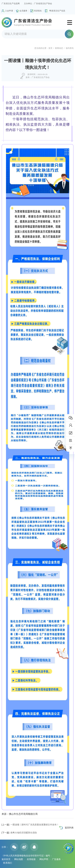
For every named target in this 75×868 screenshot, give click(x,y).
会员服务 (23, 11)
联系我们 (8, 863)
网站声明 (44, 859)
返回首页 (6, 859)
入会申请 (9, 11)
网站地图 (19, 859)
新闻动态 (59, 48)
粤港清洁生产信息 (57, 11)
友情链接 (31, 859)
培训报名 (38, 11)
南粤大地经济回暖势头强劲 (19, 833)
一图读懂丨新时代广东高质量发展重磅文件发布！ (30, 825)
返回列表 (69, 828)
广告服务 (56, 859)
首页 (50, 48)
